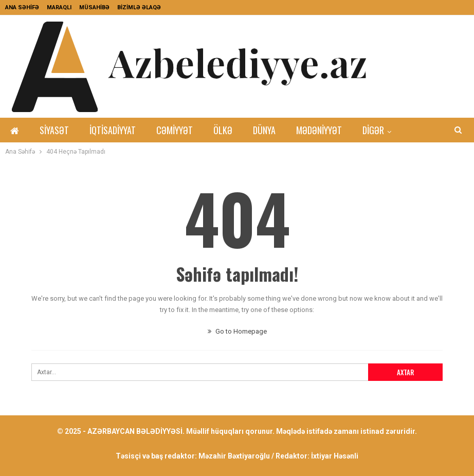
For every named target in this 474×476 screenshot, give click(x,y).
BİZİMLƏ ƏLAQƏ (139, 7)
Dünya (264, 130)
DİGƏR (373, 130)
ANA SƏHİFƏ (22, 7)
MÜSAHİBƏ (94, 7)
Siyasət (54, 130)
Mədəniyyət (319, 130)
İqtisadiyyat (113, 130)
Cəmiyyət (175, 130)
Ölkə (223, 130)
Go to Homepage (237, 331)
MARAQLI (59, 7)
